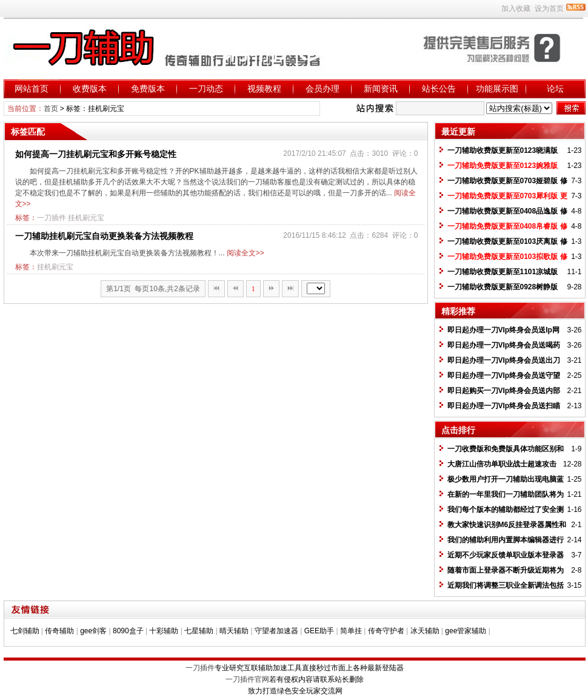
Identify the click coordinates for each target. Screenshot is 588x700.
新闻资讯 (381, 89)
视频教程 (264, 89)
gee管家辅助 (466, 631)
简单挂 (351, 631)
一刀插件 (52, 218)
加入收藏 (516, 8)
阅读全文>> (246, 253)
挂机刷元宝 (86, 218)
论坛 (555, 89)
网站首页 (32, 89)
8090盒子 (128, 631)
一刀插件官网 (247, 679)
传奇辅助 (59, 631)
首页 (51, 109)
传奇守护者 (386, 631)
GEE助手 (319, 631)
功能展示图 (497, 89)
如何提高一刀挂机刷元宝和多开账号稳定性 (96, 154)
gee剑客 (93, 631)
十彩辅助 (164, 631)
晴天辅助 (234, 631)
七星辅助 (199, 631)
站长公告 (439, 89)
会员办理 (322, 89)
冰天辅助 (425, 631)
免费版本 (148, 89)
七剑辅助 (25, 631)
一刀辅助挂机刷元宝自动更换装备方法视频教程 (104, 236)
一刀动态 (206, 89)
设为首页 (549, 8)
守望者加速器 (276, 631)
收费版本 (90, 89)
